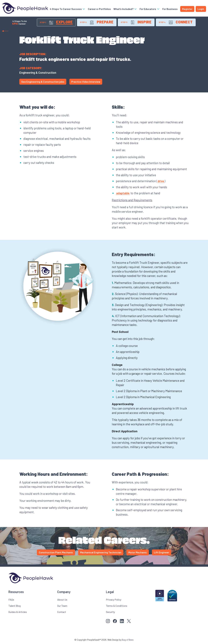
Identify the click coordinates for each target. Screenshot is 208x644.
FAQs (11, 600)
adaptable (123, 193)
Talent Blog (15, 606)
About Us (62, 600)
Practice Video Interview (86, 82)
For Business (170, 9)
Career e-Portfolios (99, 9)
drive (161, 181)
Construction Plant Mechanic (56, 552)
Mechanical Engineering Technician (101, 552)
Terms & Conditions (117, 606)
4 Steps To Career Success (68, 9)
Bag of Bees (128, 640)
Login (201, 9)
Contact (62, 612)
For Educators (150, 9)
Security (110, 612)
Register (187, 9)
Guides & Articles (18, 612)
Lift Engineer (162, 552)
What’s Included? (125, 9)
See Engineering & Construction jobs (43, 82)
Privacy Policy (114, 600)
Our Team (62, 606)
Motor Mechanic (138, 552)
